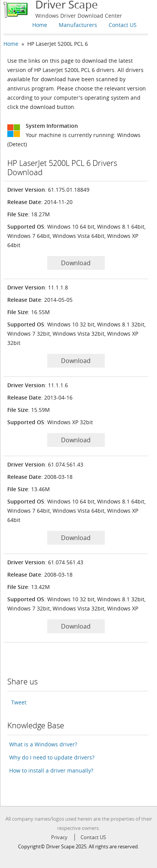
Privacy (59, 837)
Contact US (123, 25)
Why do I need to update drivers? (52, 757)
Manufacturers (78, 25)
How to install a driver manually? (51, 770)
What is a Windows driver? (43, 744)
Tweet (19, 702)
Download (76, 263)
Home (40, 25)
